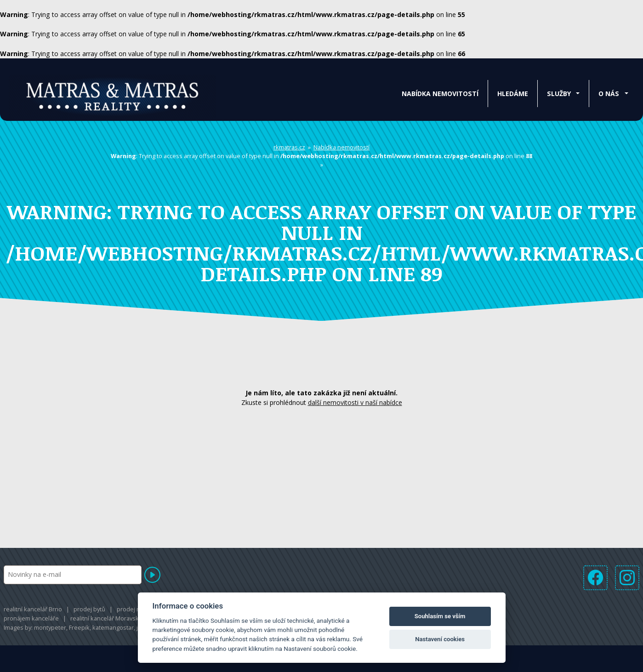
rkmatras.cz (289, 148)
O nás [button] (609, 94)
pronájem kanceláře (31, 619)
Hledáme (513, 94)
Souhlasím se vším (440, 616)
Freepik (79, 629)
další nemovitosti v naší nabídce (355, 404)
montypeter (50, 629)
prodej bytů (89, 610)
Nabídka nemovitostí (440, 94)
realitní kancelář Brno (33, 610)
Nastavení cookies (440, 639)
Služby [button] (559, 94)
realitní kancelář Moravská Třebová (118, 619)
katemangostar (113, 629)
